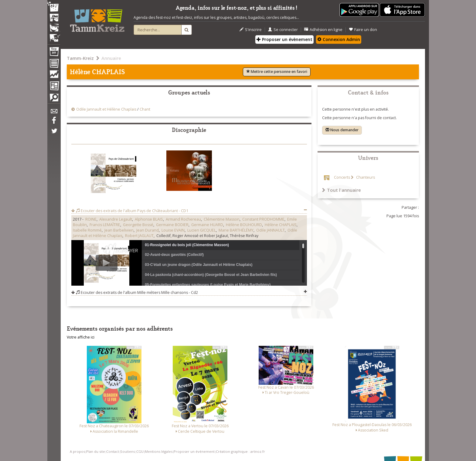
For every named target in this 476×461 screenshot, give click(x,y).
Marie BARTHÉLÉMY (236, 230)
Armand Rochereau (183, 219)
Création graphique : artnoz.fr (240, 451)
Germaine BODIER (172, 225)
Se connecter (283, 30)
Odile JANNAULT (270, 230)
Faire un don (363, 30)
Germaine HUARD (207, 225)
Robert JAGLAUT (139, 236)
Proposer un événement (194, 451)
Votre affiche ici (81, 337)
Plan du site (96, 451)
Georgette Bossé (138, 225)
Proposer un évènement (284, 39)
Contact (113, 451)
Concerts (342, 177)
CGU (140, 451)
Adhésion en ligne (323, 30)
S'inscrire (251, 30)
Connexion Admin (339, 39)
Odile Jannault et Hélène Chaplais (106, 109)
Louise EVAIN (173, 230)
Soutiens (127, 451)
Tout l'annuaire (342, 190)
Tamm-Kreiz (80, 58)
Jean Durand (148, 230)
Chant (145, 109)
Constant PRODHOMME (263, 219)
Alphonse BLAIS (149, 219)
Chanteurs (365, 177)
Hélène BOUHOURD (244, 225)
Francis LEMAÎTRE (105, 225)
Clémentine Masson (222, 219)
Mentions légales (159, 451)
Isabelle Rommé (87, 230)
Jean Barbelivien (119, 230)
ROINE (91, 219)
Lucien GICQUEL (202, 230)
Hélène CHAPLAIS (281, 225)
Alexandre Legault (116, 219)
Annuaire (111, 58)
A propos (77, 451)
